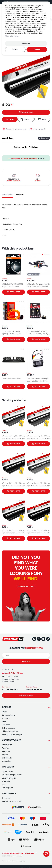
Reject (15, 50)
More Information (12, 36)
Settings (26, 44)
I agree (37, 50)
